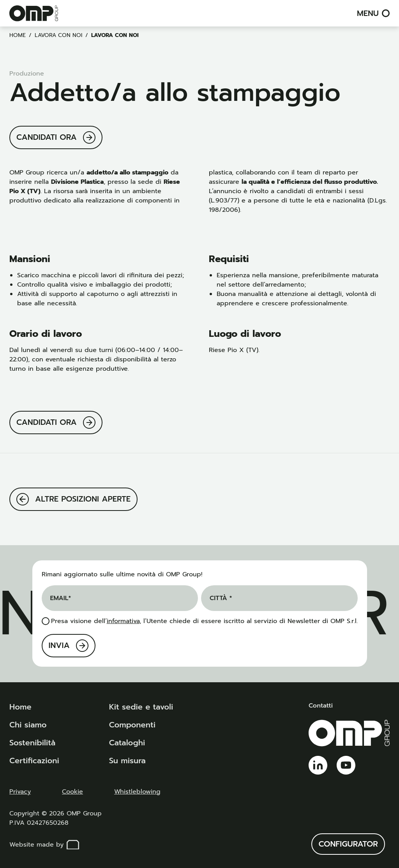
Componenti (132, 725)
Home (18, 35)
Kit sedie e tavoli (141, 707)
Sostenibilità (32, 743)
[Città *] (279, 598)
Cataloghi (127, 743)
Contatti (321, 706)
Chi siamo (28, 725)
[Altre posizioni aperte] (73, 499)
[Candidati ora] (56, 137)
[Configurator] (348, 844)
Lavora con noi (58, 35)
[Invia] (69, 646)
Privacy (20, 792)
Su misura (127, 761)
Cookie (72, 792)
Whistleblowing (137, 792)
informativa (123, 621)
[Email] (120, 598)
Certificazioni (34, 761)
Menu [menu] (373, 13)
